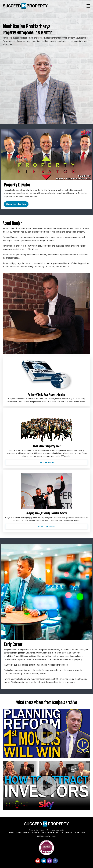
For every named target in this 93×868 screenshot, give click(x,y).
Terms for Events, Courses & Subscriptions (24, 832)
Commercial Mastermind (56, 830)
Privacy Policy (80, 832)
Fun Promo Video (47, 462)
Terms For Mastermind (50, 832)
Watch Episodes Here (16, 204)
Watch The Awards (46, 527)
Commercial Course (36, 830)
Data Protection (67, 832)
